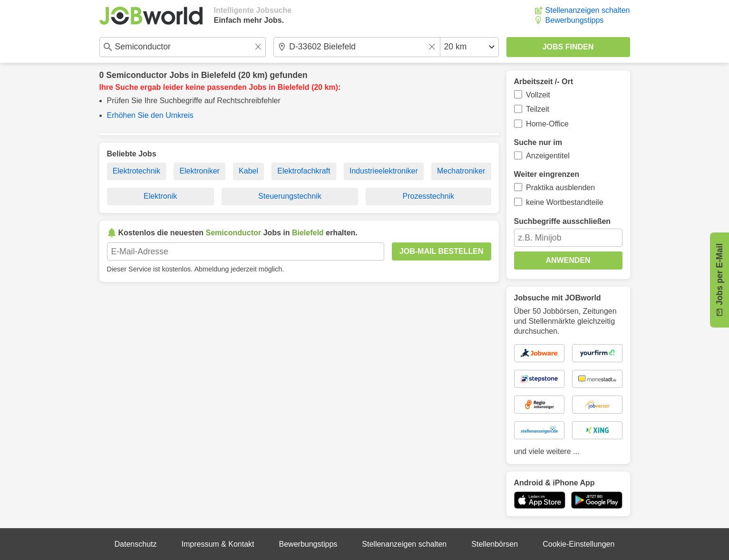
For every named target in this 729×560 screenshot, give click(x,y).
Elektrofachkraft (304, 171)
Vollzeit (538, 95)
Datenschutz (136, 544)
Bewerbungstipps (575, 20)
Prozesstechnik (429, 196)
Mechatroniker (461, 171)
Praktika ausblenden (560, 188)
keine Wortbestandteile (564, 202)
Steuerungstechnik (290, 196)
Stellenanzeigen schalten (588, 10)
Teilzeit (538, 109)
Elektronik (160, 196)
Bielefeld (219, 75)
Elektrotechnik (137, 171)
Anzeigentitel (548, 156)
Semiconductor (136, 75)
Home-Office (547, 124)
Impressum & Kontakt (218, 544)
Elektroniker (199, 171)
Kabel (248, 171)
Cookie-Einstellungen (578, 544)
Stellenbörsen (495, 544)
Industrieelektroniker (384, 171)
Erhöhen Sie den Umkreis (150, 115)
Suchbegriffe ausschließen (563, 221)
